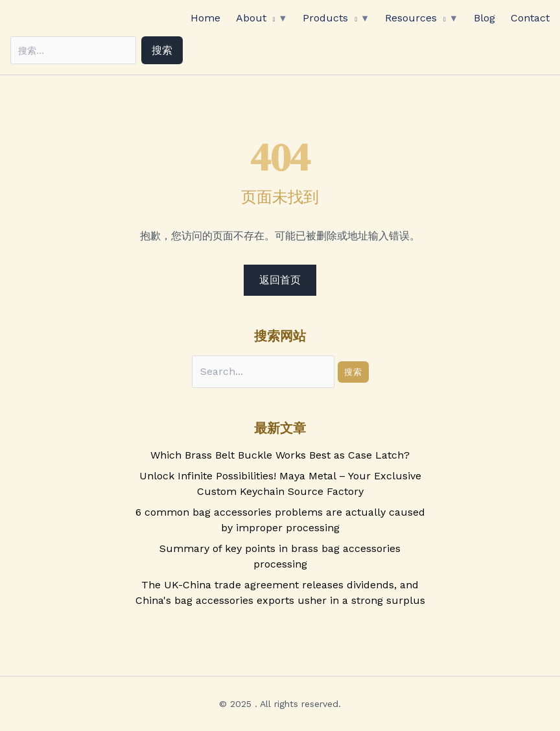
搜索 (162, 50)
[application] (271, 18)
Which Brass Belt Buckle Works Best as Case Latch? (280, 455)
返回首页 (280, 280)
